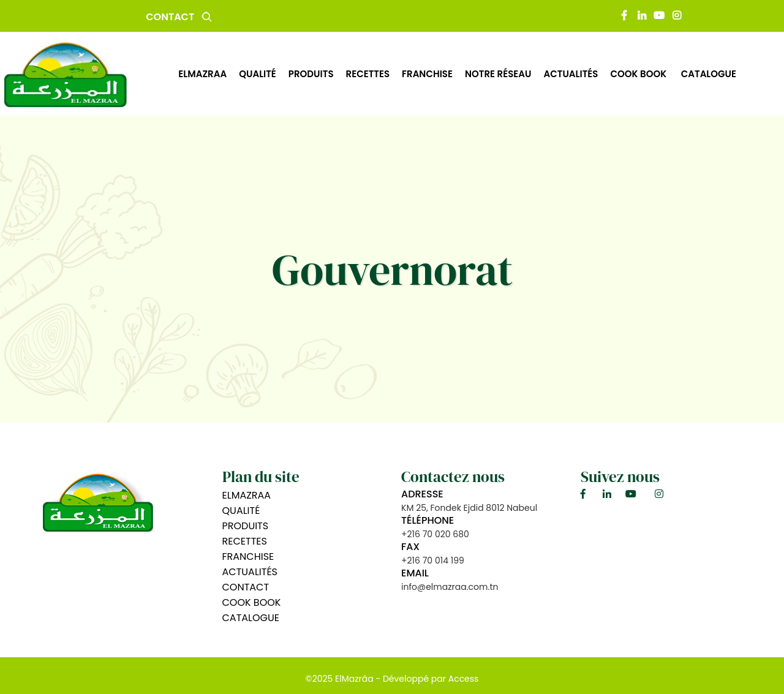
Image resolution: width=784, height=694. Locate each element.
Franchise (427, 74)
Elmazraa (202, 74)
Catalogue (709, 74)
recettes (368, 74)
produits (311, 74)
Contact (170, 17)
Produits (246, 526)
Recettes (245, 541)
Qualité (241, 511)
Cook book (639, 74)
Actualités (250, 572)
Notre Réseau (498, 74)
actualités (571, 74)
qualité (258, 74)
